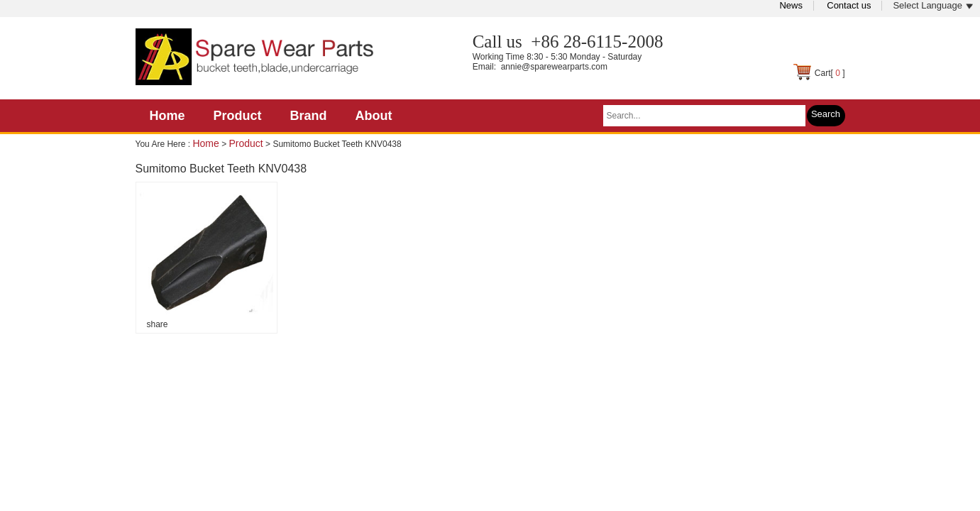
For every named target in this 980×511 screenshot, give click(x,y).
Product (238, 116)
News (791, 5)
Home (167, 116)
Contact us (849, 5)
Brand (309, 116)
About (374, 116)
